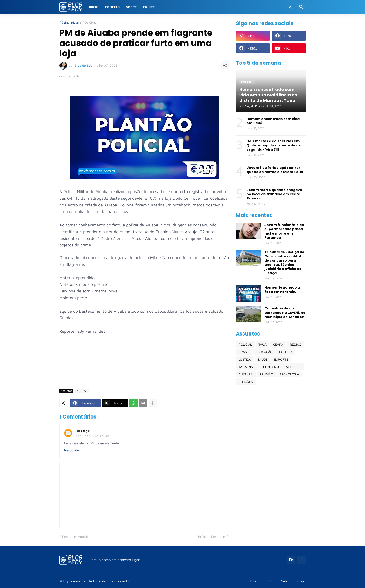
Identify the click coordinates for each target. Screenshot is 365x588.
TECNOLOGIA (289, 374)
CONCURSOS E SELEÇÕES (282, 367)
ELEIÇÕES (246, 382)
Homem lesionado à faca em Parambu (282, 289)
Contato (112, 7)
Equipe (149, 7)
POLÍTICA (286, 352)
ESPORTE (281, 359)
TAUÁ (262, 344)
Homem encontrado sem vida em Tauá (273, 121)
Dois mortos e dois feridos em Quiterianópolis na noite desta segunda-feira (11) (274, 145)
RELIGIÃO (266, 374)
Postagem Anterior (76, 537)
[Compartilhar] (225, 66)
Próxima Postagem (212, 537)
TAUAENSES (248, 367)
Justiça (83, 431)
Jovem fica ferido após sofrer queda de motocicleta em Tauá (275, 170)
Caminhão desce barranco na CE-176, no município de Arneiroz (285, 313)
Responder (72, 450)
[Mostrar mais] (153, 403)
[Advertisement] (144, 371)
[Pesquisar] (301, 7)
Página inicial (69, 23)
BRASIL (244, 352)
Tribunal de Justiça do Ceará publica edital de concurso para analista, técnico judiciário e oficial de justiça (284, 263)
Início (94, 7)
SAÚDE (263, 359)
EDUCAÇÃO (264, 352)
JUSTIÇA (245, 359)
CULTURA (246, 374)
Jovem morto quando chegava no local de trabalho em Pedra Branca (274, 194)
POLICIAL (89, 23)
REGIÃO (296, 344)
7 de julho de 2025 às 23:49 (93, 436)
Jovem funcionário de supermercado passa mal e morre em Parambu (284, 231)
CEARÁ (278, 344)
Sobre (131, 7)
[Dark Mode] (291, 7)
